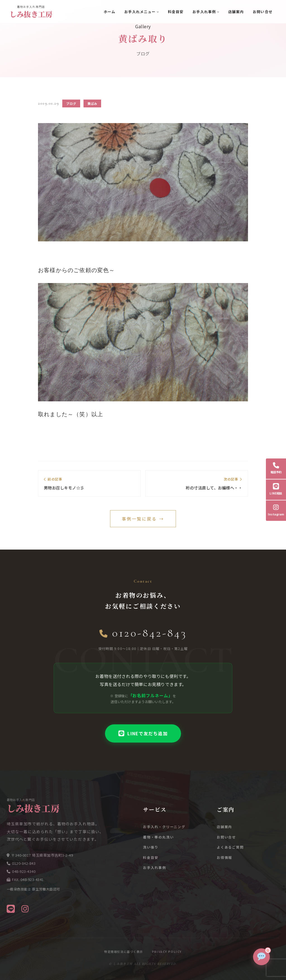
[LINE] (11, 908)
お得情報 (224, 857)
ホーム (108, 12)
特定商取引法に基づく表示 (124, 952)
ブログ (71, 103)
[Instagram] (25, 908)
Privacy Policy (167, 952)
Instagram (276, 510)
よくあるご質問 (230, 847)
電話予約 (276, 468)
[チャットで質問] (255, 966)
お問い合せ (261, 12)
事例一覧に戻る (143, 519)
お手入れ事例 (203, 12)
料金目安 (174, 12)
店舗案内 (235, 12)
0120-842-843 (143, 633)
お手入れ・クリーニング (164, 827)
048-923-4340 (24, 871)
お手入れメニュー (138, 12)
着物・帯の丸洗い (158, 837)
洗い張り (151, 847)
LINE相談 (276, 489)
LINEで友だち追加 (143, 733)
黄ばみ (92, 103)
